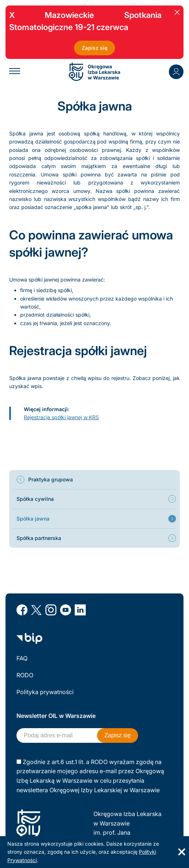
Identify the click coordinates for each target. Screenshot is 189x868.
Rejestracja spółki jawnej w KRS (61, 417)
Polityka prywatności (45, 692)
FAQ (22, 658)
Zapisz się (94, 48)
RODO (25, 675)
